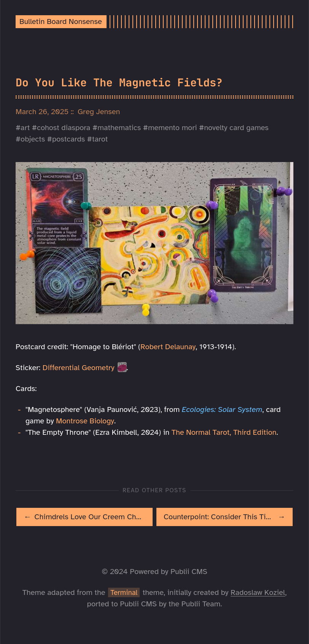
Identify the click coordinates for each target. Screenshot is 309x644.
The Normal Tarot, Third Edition (224, 432)
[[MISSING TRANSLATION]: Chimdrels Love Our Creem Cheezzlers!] (84, 517)
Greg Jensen (99, 112)
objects (33, 139)
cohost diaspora (64, 128)
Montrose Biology (85, 421)
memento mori (173, 128)
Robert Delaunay (168, 347)
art (25, 128)
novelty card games (236, 128)
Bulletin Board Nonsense (61, 21)
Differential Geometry (79, 368)
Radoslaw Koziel (258, 592)
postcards (68, 139)
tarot (100, 139)
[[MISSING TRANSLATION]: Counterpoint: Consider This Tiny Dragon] (225, 517)
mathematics (119, 128)
